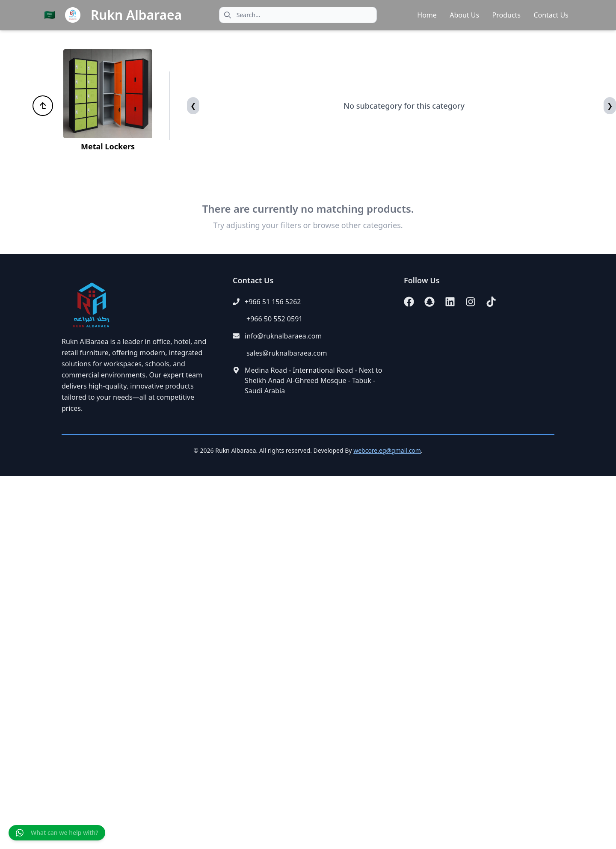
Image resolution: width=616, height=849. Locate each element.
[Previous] (193, 106)
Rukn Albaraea (136, 15)
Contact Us (551, 15)
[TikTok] (491, 302)
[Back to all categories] (43, 106)
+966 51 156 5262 (273, 302)
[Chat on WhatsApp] (57, 833)
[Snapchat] (429, 302)
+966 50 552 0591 (274, 319)
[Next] (610, 106)
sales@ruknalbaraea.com (287, 353)
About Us (464, 15)
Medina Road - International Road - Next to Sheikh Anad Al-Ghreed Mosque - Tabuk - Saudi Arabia (313, 380)
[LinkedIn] (450, 302)
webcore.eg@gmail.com (387, 450)
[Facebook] (409, 302)
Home (427, 15)
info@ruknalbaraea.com (283, 336)
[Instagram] (471, 302)
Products (507, 15)
